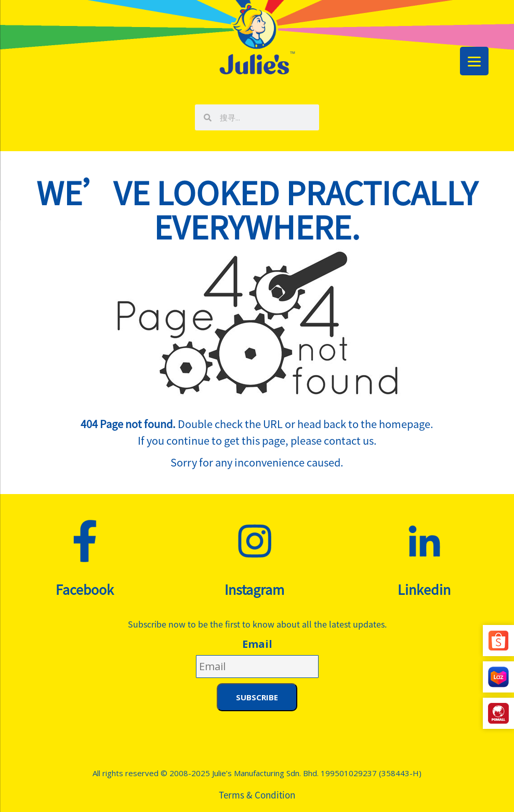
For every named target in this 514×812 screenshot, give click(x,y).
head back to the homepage (364, 424)
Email (257, 644)
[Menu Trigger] (474, 61)
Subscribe (257, 697)
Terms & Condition (257, 795)
